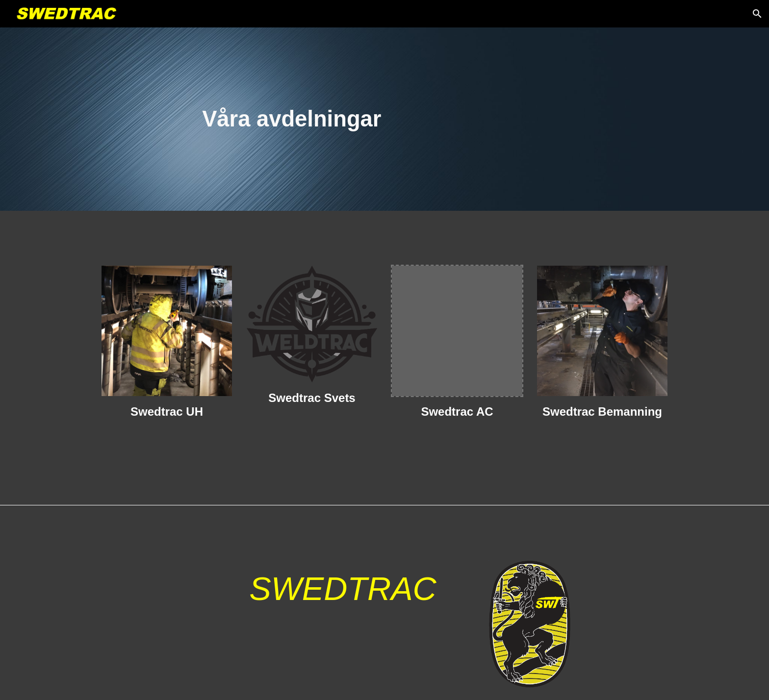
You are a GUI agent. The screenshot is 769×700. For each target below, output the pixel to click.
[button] (757, 14)
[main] (384, 119)
